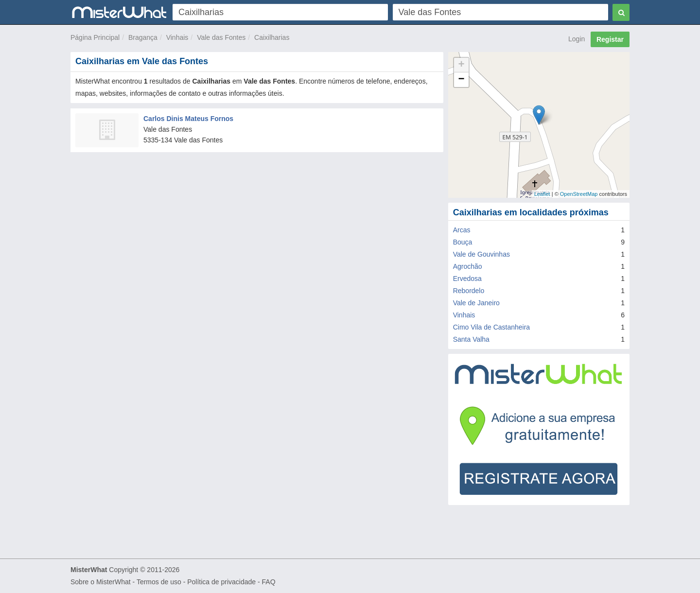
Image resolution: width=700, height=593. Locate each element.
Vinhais (177, 37)
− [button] (462, 80)
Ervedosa (467, 279)
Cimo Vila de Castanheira (492, 327)
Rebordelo (469, 291)
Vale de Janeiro (476, 303)
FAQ (269, 582)
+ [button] (462, 65)
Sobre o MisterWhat (101, 582)
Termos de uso (159, 582)
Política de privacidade (221, 582)
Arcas (462, 230)
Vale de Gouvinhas (481, 254)
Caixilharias (272, 37)
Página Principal (95, 37)
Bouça (463, 242)
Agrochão (468, 266)
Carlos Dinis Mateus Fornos (188, 119)
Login (577, 39)
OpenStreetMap (579, 194)
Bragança (143, 37)
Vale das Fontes (221, 37)
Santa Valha (471, 339)
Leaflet (542, 194)
